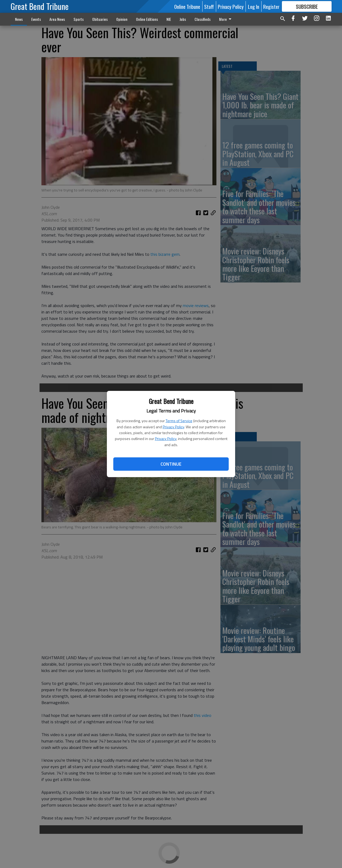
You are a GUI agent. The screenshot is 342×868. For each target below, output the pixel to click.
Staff (209, 6)
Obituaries (100, 19)
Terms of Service (179, 421)
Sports (79, 19)
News (19, 19)
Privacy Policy (173, 427)
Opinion (122, 19)
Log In (254, 6)
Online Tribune (187, 6)
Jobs (183, 19)
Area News (57, 19)
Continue (171, 464)
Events (36, 19)
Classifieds (203, 19)
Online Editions (147, 19)
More (226, 19)
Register (271, 6)
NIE (169, 19)
